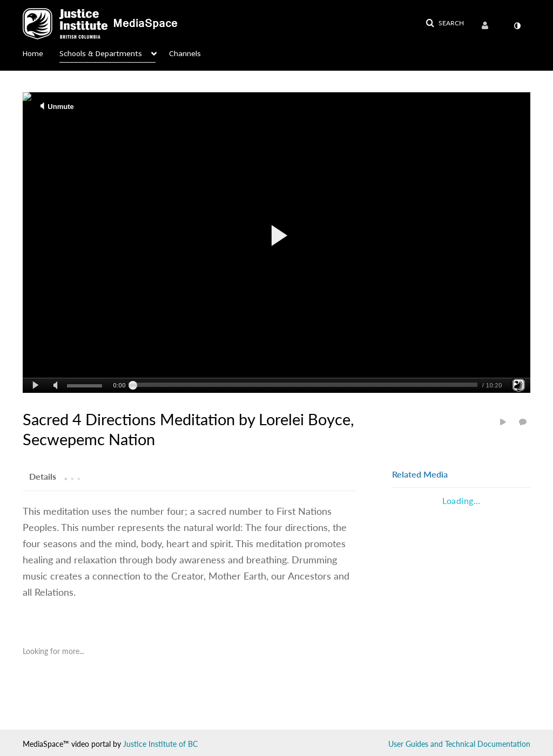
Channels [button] (185, 54)
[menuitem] (487, 26)
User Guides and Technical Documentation (459, 744)
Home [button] (33, 54)
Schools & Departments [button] (101, 54)
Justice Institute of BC (160, 744)
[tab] (43, 476)
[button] (445, 23)
